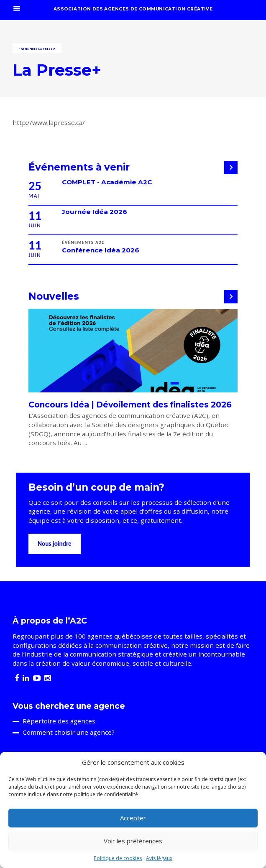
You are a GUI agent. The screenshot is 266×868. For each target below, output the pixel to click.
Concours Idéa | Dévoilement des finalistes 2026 (130, 405)
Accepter (133, 818)
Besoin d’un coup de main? (96, 487)
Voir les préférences (133, 841)
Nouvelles (54, 296)
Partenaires (28, 49)
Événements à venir (79, 167)
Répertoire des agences (59, 721)
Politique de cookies (118, 858)
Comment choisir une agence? (69, 732)
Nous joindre (55, 544)
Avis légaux (159, 858)
